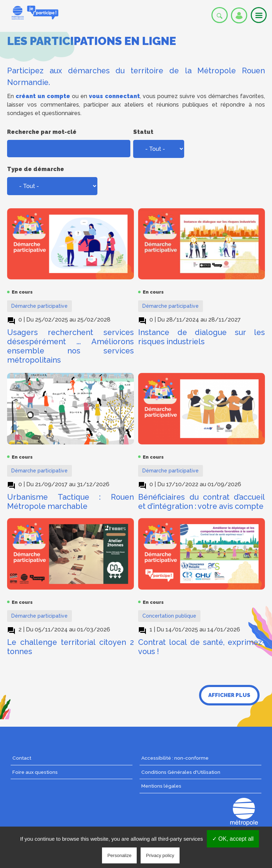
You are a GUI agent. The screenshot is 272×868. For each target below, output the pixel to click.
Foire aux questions (35, 772)
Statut (143, 132)
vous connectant (114, 96)
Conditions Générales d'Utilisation (181, 772)
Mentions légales (161, 786)
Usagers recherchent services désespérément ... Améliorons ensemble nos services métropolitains (70, 346)
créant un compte (43, 96)
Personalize (119, 855)
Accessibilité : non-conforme (175, 758)
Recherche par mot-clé (42, 132)
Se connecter (239, 15)
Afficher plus (229, 695)
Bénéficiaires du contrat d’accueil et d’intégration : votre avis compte (202, 502)
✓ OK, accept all (233, 839)
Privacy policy (160, 855)
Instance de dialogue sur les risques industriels (202, 337)
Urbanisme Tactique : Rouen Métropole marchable (70, 502)
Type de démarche (36, 169)
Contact (22, 758)
